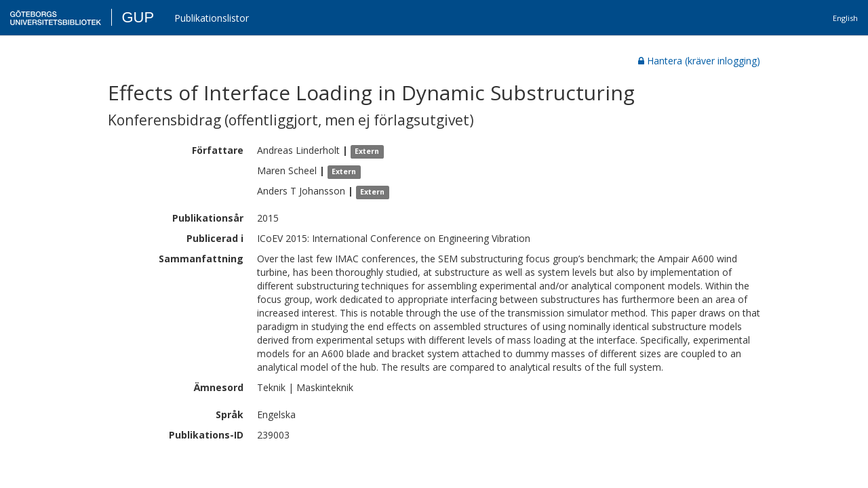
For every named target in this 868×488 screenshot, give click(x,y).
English (845, 18)
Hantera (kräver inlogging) (699, 61)
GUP (138, 17)
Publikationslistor (212, 18)
